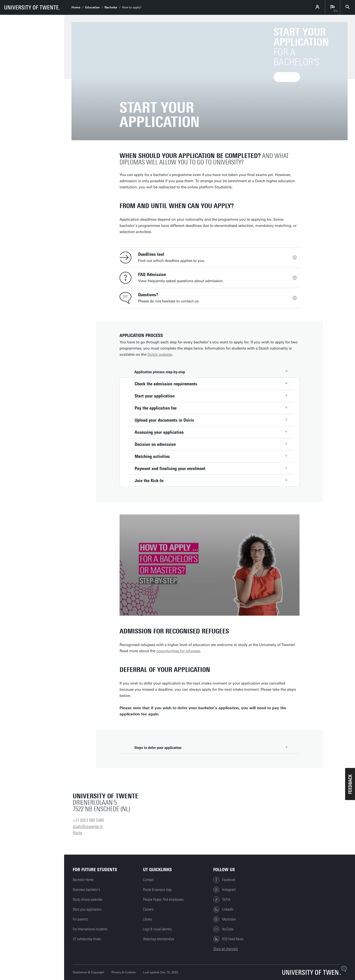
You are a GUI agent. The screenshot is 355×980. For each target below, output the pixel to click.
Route (77, 833)
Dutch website (160, 354)
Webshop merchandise (159, 939)
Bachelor (111, 7)
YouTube (223, 929)
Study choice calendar (88, 900)
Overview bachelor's (86, 890)
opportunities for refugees (178, 651)
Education (92, 7)
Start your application (87, 909)
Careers (148, 909)
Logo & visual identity (157, 929)
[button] (350, 784)
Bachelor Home (83, 880)
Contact (148, 880)
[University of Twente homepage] (32, 7)
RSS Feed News (228, 939)
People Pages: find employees (163, 900)
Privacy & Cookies (124, 972)
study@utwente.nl (88, 826)
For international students (90, 929)
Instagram (224, 890)
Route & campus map (157, 890)
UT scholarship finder (87, 939)
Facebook (224, 880)
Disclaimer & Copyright (88, 972)
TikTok (222, 900)
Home (76, 7)
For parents (80, 919)
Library (148, 919)
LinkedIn (223, 909)
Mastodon (225, 919)
